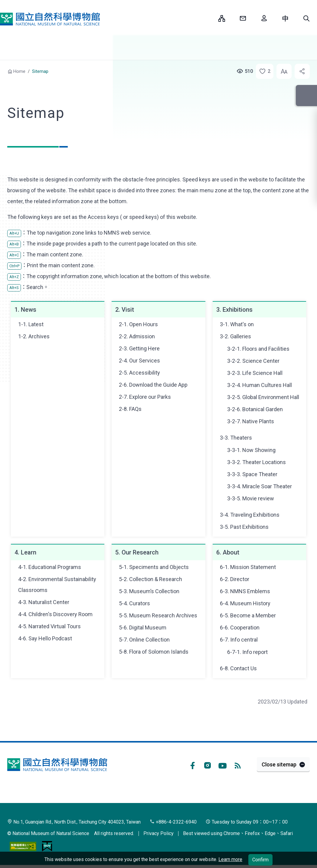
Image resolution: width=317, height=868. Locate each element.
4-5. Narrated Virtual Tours (49, 626)
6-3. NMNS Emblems (245, 591)
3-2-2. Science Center (253, 361)
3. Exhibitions (234, 310)
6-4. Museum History (245, 603)
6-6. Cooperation (240, 627)
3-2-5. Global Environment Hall (263, 397)
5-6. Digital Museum (143, 627)
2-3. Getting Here (139, 348)
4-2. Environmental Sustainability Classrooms (57, 585)
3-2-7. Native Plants (251, 421)
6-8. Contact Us (238, 668)
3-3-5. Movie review (251, 498)
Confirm (260, 860)
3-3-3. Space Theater (252, 474)
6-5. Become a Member (248, 615)
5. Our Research (137, 552)
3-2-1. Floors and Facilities (258, 349)
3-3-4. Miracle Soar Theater (260, 486)
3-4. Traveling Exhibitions (250, 515)
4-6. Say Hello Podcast (45, 638)
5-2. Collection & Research (150, 579)
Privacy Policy (158, 833)
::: (209, 18)
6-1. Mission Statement (248, 567)
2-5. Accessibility (139, 373)
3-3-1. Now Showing (251, 450)
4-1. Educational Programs (50, 567)
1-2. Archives (34, 336)
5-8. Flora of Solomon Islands (154, 652)
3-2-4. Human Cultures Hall (260, 385)
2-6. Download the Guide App (153, 385)
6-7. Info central (239, 640)
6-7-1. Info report (247, 652)
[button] (306, 18)
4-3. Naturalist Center (44, 602)
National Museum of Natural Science (50, 19)
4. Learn (25, 552)
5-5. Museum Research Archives (158, 615)
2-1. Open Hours (138, 324)
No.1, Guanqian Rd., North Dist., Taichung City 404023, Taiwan (74, 822)
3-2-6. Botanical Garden (255, 409)
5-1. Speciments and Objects (154, 567)
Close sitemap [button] (279, 764)
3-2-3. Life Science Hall (255, 373)
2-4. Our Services (139, 361)
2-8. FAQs (130, 409)
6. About (228, 552)
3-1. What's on (237, 324)
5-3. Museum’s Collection (149, 591)
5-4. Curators (134, 603)
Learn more (230, 859)
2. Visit (125, 310)
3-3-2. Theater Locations (257, 462)
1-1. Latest (31, 324)
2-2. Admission (137, 336)
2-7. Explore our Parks (145, 397)
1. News (25, 310)
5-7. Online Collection (144, 640)
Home (19, 71)
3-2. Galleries (235, 336)
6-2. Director (235, 579)
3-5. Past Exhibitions (244, 527)
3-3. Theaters (236, 438)
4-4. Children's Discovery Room (55, 614)
